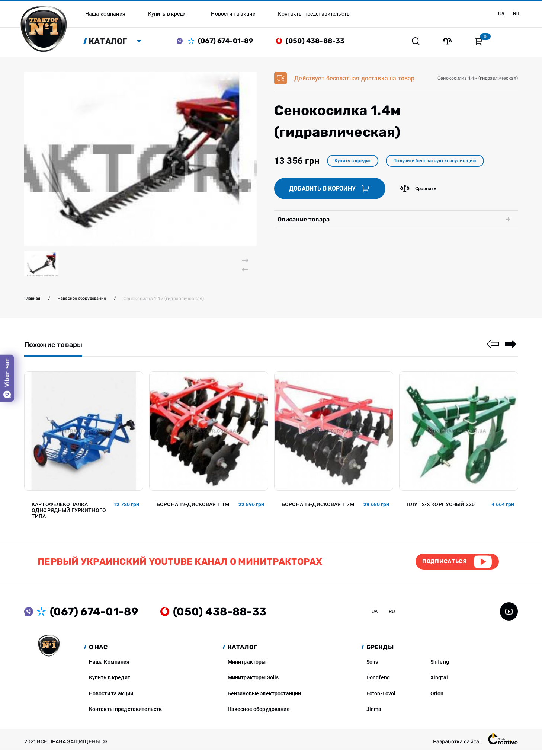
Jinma (374, 715)
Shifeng (440, 667)
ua (499, 13)
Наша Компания (109, 667)
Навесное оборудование (87, 301)
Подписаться (441, 566)
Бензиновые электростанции (264, 699)
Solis (372, 667)
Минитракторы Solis (253, 683)
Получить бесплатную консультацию (447, 163)
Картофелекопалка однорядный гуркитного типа (69, 514)
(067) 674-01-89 (230, 42)
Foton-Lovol (381, 699)
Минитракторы (247, 667)
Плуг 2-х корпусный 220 (441, 508)
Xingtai (439, 683)
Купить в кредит (356, 163)
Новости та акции (111, 699)
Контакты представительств (126, 715)
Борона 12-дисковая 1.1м (193, 508)
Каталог (112, 42)
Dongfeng (378, 683)
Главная (33, 301)
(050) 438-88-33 (319, 42)
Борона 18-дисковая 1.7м (318, 508)
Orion (437, 699)
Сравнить (420, 192)
